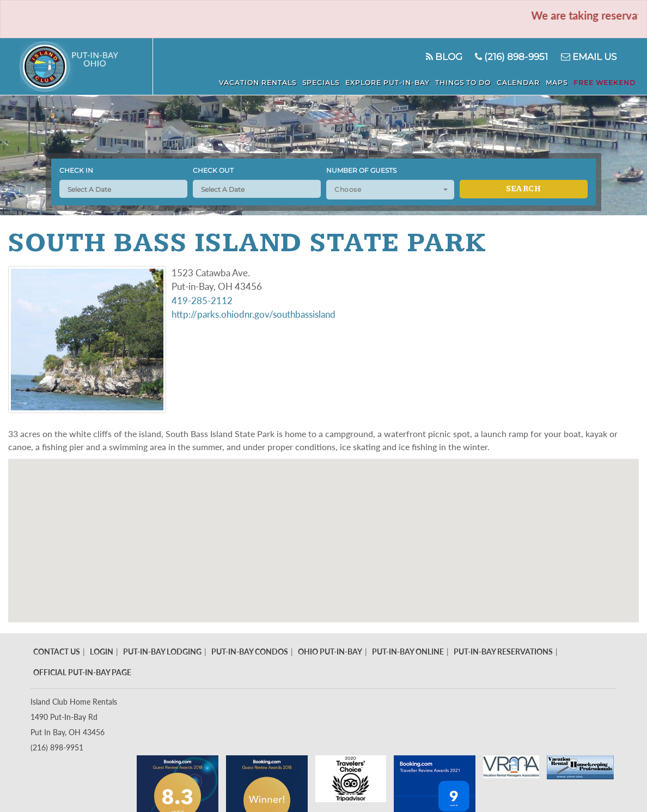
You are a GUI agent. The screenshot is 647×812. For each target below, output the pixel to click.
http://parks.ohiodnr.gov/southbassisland (254, 314)
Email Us (589, 57)
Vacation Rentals (261, 83)
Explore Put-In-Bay (390, 83)
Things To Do (465, 83)
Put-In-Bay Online (408, 652)
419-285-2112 (202, 301)
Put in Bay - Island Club (86, 66)
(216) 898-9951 (511, 57)
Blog (444, 57)
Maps (558, 83)
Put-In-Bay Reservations (503, 652)
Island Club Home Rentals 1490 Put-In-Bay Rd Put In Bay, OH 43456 (74, 717)
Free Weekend (605, 83)
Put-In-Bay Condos (250, 652)
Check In (76, 170)
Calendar (520, 83)
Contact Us (57, 652)
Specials (323, 83)
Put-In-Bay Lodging (162, 652)
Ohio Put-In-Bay (330, 652)
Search (523, 189)
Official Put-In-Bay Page (82, 672)
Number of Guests (361, 170)
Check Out (213, 170)
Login (102, 652)
